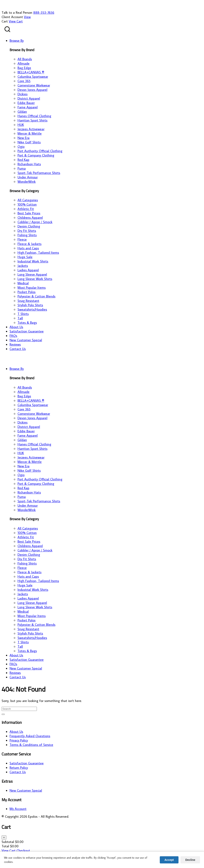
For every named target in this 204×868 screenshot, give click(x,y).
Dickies (23, 94)
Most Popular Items (32, 288)
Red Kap (23, 160)
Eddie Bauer (26, 103)
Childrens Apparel (30, 218)
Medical (23, 283)
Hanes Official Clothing (34, 116)
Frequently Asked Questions (30, 736)
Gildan (22, 112)
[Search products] (7, 29)
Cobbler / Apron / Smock (35, 222)
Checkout (23, 851)
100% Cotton (27, 204)
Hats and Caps (28, 248)
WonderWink (27, 182)
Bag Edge (24, 68)
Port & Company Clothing (36, 155)
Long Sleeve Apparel (32, 274)
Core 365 (24, 81)
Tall (20, 318)
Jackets (23, 266)
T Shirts (23, 314)
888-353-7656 (44, 13)
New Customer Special (26, 790)
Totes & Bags (27, 323)
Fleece (22, 239)
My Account (18, 809)
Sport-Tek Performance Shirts (39, 173)
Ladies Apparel (28, 270)
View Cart (16, 21)
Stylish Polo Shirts (30, 305)
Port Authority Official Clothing (40, 151)
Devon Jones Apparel (32, 90)
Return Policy (19, 768)
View (27, 17)
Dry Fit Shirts (27, 231)
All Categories (28, 200)
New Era (24, 138)
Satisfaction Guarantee (27, 763)
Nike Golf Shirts (29, 142)
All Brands (25, 59)
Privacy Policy (19, 740)
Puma (22, 168)
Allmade (24, 63)
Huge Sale (25, 257)
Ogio (21, 147)
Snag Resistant (28, 301)
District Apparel (29, 98)
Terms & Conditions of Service (31, 745)
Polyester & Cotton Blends (36, 296)
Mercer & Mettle (30, 133)
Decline (190, 860)
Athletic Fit (26, 209)
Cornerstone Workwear (34, 85)
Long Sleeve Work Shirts (35, 279)
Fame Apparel (28, 107)
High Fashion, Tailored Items (38, 253)
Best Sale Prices (29, 213)
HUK (21, 125)
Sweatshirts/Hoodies (32, 309)
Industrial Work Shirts (33, 261)
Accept (169, 860)
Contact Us (18, 772)
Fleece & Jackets (29, 244)
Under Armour (28, 177)
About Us (16, 732)
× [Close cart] (4, 837)
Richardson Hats (29, 164)
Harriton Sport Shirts (32, 120)
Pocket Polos (26, 292)
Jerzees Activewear (31, 129)
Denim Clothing (29, 226)
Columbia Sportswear (33, 77)
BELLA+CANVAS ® (31, 72)
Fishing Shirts (27, 235)
